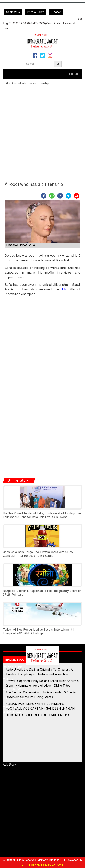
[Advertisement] (42, 135)
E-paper (56, 12)
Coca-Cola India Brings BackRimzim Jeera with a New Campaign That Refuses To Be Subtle (38, 554)
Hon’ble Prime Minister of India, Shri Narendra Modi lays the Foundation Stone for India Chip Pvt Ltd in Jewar (42, 515)
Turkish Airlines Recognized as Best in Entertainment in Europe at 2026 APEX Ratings (39, 632)
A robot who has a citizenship (30, 83)
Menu (72, 74)
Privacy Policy (35, 12)
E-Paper (10, 707)
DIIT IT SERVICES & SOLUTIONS (43, 865)
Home (8, 679)
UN (64, 289)
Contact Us (13, 12)
